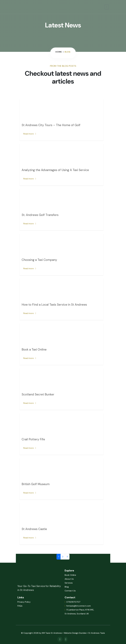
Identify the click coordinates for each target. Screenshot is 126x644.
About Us (69, 579)
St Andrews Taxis (97, 633)
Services (69, 583)
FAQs (20, 606)
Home (59, 52)
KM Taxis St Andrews (52, 633)
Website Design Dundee (75, 633)
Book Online (70, 575)
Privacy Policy (24, 602)
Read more (30, 134)
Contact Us (70, 591)
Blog (67, 587)
